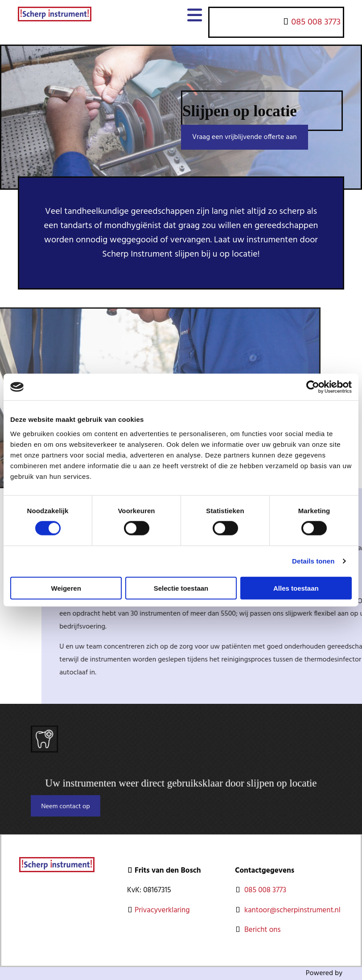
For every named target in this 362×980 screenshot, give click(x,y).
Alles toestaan (296, 588)
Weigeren (66, 588)
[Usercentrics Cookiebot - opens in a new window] (313, 387)
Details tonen (313, 561)
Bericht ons (263, 930)
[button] (245, 137)
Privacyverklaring (162, 910)
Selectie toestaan (181, 588)
